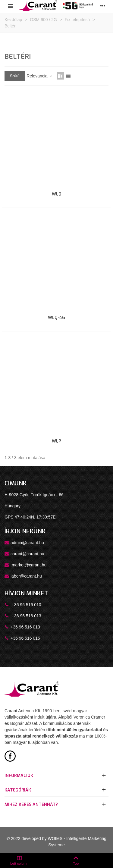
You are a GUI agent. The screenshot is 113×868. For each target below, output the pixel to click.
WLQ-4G (56, 318)
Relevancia (40, 76)
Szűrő (15, 76)
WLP (56, 441)
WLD (56, 194)
